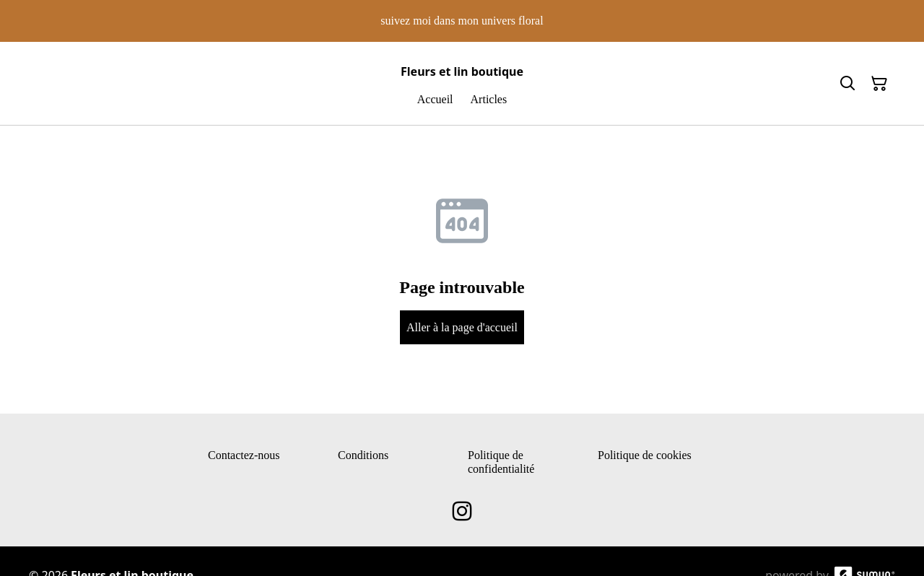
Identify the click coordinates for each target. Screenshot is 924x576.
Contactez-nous (244, 455)
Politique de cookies (645, 455)
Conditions (363, 455)
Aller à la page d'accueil (462, 327)
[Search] (847, 84)
